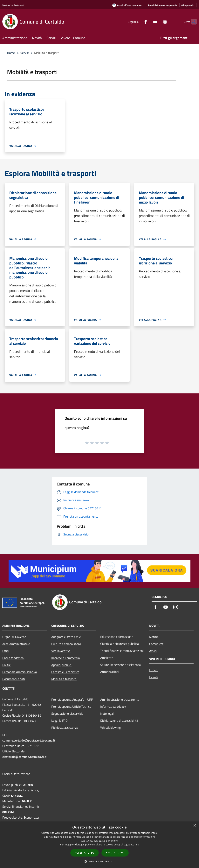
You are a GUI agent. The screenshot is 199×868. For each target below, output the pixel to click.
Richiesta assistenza (65, 728)
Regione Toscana (13, 5)
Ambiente (107, 658)
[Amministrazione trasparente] (163, 5)
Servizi (25, 53)
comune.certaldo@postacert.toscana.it (29, 740)
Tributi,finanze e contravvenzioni (122, 651)
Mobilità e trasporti (64, 679)
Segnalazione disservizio (67, 714)
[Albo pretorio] (188, 5)
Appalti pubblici (61, 665)
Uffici (6, 651)
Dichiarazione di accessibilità (119, 721)
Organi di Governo (14, 637)
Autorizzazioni (110, 672)
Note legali (107, 714)
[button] (99, 861)
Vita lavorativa (61, 651)
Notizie (154, 637)
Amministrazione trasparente (120, 699)
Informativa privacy (113, 707)
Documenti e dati (14, 679)
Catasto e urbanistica (65, 672)
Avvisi (153, 651)
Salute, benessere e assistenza (120, 665)
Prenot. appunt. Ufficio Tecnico (71, 707)
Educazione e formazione (117, 637)
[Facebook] (138, 22)
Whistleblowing (110, 728)
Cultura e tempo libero (66, 644)
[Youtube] (148, 22)
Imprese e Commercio (65, 658)
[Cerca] (192, 22)
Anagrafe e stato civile (66, 637)
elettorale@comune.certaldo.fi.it (24, 757)
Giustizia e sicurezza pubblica (120, 644)
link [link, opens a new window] (137, 845)
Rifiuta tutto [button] (115, 853)
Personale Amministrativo (20, 672)
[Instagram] (157, 22)
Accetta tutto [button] (85, 853)
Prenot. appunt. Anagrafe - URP (72, 699)
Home (11, 53)
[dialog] (99, 845)
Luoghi (154, 670)
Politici (7, 665)
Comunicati (157, 644)
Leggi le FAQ (59, 721)
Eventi (154, 677)
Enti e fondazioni (13, 658)
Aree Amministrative (16, 644)
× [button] (195, 826)
